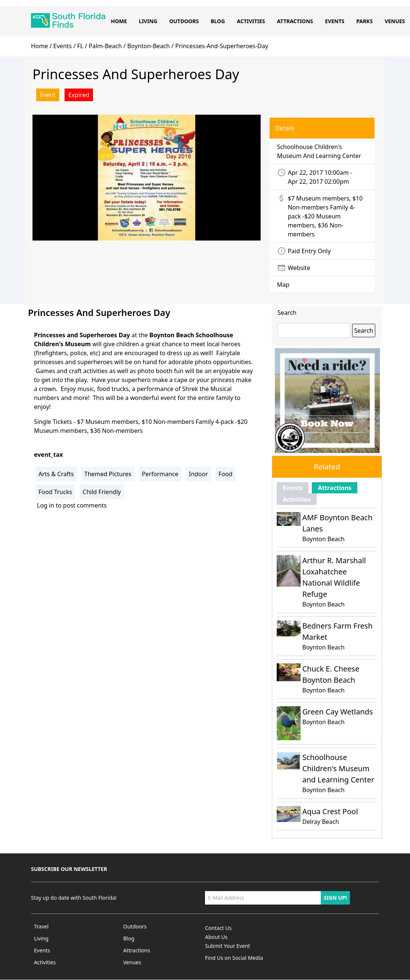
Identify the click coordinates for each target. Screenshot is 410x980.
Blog (218, 21)
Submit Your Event (228, 946)
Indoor (198, 474)
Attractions (295, 21)
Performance (160, 474)
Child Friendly (102, 492)
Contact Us (218, 928)
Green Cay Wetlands (337, 712)
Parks (364, 21)
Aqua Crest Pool (330, 811)
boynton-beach (149, 46)
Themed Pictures (108, 474)
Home (119, 21)
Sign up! (335, 898)
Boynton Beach (323, 539)
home (40, 46)
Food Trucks (55, 492)
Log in (46, 505)
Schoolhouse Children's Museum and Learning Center (338, 768)
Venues (395, 21)
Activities (251, 21)
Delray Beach (320, 822)
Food (226, 474)
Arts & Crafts (56, 474)
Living (148, 21)
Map (283, 285)
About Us (216, 937)
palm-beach (105, 46)
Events (335, 21)
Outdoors (184, 21)
